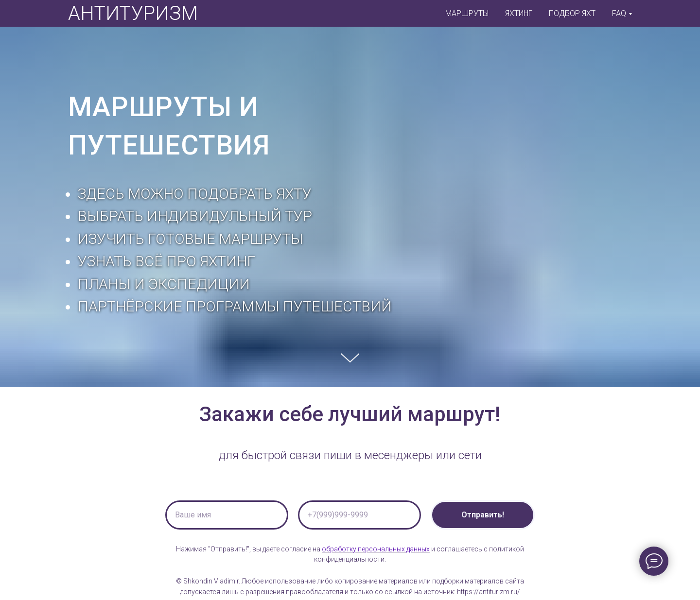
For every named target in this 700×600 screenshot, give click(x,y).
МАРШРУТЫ (467, 13)
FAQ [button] (619, 13)
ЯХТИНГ (519, 13)
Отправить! (483, 515)
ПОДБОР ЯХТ (572, 13)
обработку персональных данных (376, 549)
